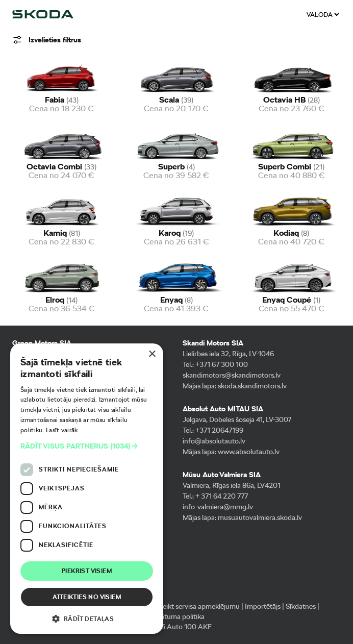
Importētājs (263, 606)
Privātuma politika (177, 616)
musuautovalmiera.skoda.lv (260, 517)
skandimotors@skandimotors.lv (232, 375)
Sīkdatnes (301, 606)
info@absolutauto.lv (214, 441)
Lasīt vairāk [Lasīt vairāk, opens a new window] (62, 430)
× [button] (152, 354)
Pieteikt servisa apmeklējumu (195, 606)
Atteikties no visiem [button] (87, 597)
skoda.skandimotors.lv (252, 386)
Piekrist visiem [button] (87, 571)
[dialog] (87, 489)
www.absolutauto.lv (249, 452)
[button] (87, 446)
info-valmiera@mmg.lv (218, 507)
